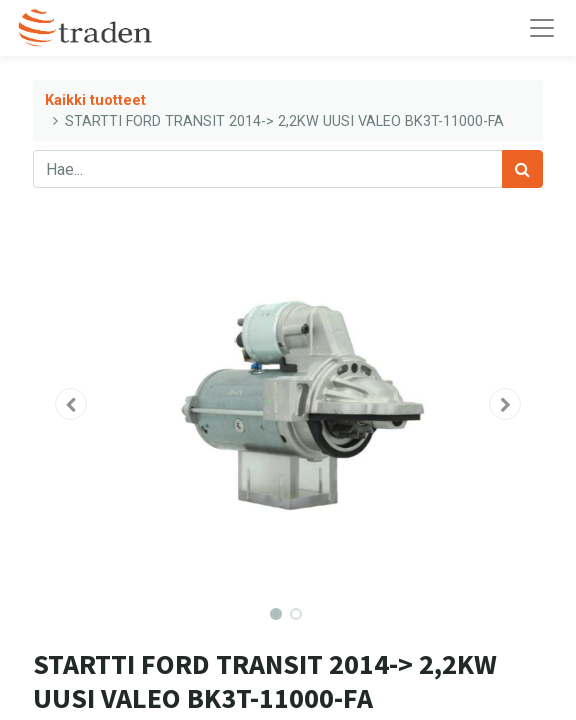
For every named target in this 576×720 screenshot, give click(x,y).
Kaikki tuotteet (95, 100)
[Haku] (522, 169)
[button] (71, 404)
